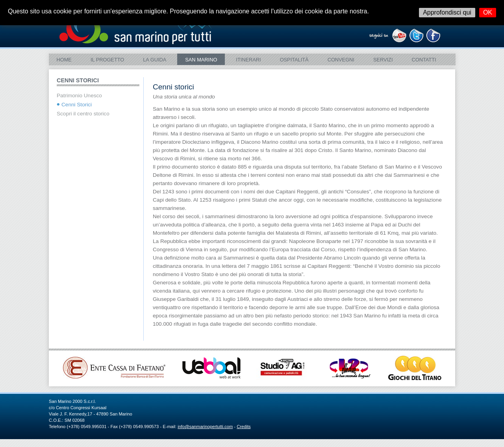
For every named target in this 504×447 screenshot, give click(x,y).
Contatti (424, 60)
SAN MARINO (201, 60)
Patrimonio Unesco (79, 96)
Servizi (383, 60)
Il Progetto (107, 60)
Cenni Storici (77, 105)
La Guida (155, 60)
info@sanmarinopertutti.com (205, 427)
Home (64, 60)
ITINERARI (248, 60)
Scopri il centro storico (83, 114)
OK (488, 12)
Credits (244, 427)
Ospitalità (294, 60)
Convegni (341, 60)
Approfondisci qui (447, 12)
